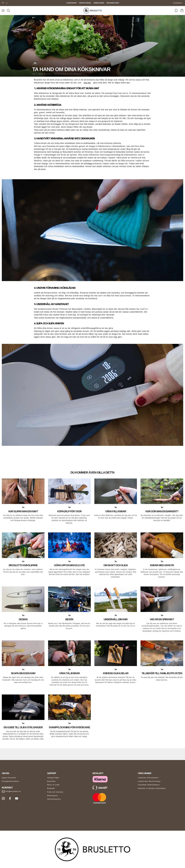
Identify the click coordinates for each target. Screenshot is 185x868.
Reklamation (53, 796)
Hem (34, 74)
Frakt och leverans (55, 792)
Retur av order (53, 785)
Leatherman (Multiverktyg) (149, 781)
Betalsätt (51, 788)
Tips (35, 63)
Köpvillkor (51, 781)
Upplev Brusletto (45, 74)
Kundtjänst (178, 3)
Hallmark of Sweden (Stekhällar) (152, 788)
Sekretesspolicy (54, 799)
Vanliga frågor (53, 778)
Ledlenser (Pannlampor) (148, 778)
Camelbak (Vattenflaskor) (149, 785)
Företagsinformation (10, 781)
